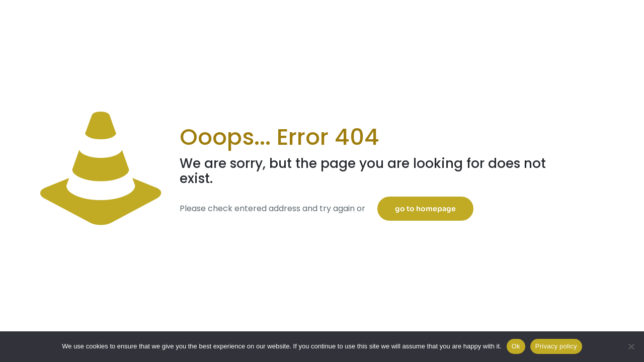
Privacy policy (556, 346)
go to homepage (425, 209)
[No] (631, 346)
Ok (516, 346)
